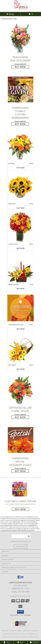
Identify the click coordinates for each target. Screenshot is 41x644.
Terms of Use (34, 637)
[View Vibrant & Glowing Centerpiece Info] (21, 268)
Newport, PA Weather (11, 634)
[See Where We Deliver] (21, 546)
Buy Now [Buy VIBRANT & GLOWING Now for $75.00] (21, 289)
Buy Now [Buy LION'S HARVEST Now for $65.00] (21, 369)
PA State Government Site (29, 634)
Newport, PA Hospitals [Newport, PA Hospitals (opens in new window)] (31, 631)
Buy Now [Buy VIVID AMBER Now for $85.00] (21, 168)
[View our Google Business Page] (22, 578)
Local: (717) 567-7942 (21, 592)
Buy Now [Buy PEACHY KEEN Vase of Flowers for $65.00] (20, 67)
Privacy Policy (8, 637)
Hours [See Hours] (34, 642)
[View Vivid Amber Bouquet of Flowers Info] (21, 147)
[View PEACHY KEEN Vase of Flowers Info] (21, 39)
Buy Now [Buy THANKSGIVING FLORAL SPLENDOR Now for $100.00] (21, 329)
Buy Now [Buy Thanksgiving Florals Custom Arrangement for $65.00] (20, 124)
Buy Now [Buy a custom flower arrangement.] (20, 509)
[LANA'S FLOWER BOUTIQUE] (21, 9)
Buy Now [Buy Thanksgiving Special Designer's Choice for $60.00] (20, 471)
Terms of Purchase (21, 637)
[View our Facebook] (19, 578)
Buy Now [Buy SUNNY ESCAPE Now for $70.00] (21, 208)
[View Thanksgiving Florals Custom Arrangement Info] (21, 89)
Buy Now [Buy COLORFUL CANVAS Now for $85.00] (21, 248)
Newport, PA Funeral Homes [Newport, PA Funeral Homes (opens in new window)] (12, 631)
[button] (20, 612)
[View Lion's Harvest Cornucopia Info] (21, 348)
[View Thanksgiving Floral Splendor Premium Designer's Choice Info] (21, 308)
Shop (10, 14)
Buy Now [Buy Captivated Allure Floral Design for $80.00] (20, 417)
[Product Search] (21, 536)
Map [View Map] (20, 642)
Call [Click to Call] (7, 642)
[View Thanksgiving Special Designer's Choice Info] (21, 440)
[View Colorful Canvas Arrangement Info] (21, 227)
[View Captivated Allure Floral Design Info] (21, 389)
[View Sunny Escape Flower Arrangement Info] (21, 187)
